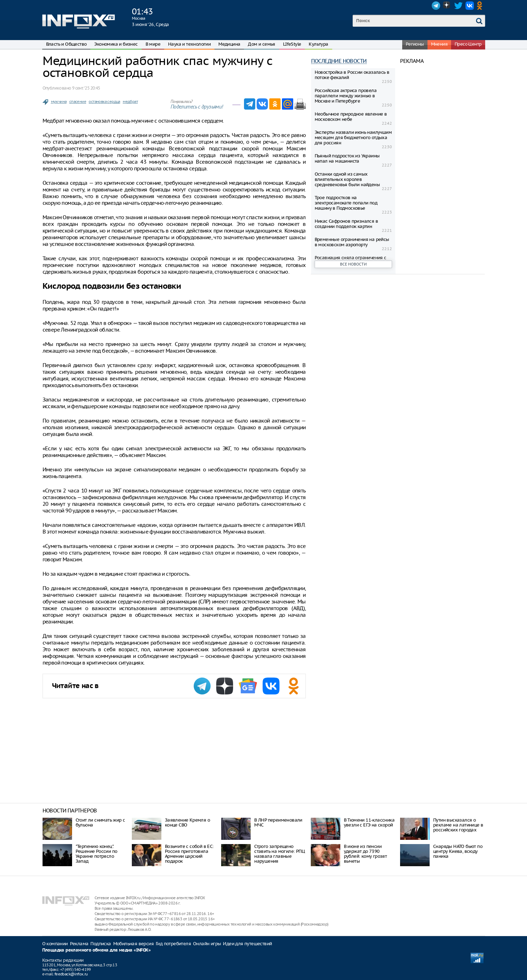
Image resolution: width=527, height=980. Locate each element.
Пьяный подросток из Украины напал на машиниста (347, 158)
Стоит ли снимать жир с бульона (100, 822)
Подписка (101, 944)
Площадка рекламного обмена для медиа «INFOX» (97, 950)
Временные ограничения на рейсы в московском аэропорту (352, 242)
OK (481, 6)
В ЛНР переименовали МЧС (278, 822)
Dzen (447, 6)
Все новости (353, 264)
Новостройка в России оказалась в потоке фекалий (352, 75)
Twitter (458, 6)
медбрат (130, 102)
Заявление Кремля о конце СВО (187, 822)
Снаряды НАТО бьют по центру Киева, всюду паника (458, 851)
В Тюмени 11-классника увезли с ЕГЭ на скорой (369, 822)
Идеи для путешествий (247, 944)
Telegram (436, 6)
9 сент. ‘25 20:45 (86, 88)
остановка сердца (104, 102)
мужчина (59, 102)
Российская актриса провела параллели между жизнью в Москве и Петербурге (346, 96)
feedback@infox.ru (71, 974)
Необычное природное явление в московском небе (351, 117)
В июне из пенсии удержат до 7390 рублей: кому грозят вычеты (365, 854)
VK (470, 6)
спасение (78, 102)
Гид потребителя (173, 944)
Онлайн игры (207, 944)
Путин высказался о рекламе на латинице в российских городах (458, 825)
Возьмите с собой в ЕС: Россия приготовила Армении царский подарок (189, 854)
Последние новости (339, 61)
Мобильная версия (133, 944)
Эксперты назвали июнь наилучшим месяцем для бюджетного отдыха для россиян (353, 138)
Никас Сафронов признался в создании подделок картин (346, 224)
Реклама (79, 944)
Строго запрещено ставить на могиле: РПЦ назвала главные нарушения (279, 854)
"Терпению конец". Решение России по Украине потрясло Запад (97, 854)
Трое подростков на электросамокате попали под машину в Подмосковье (346, 203)
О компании (55, 944)
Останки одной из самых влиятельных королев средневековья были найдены (347, 179)
